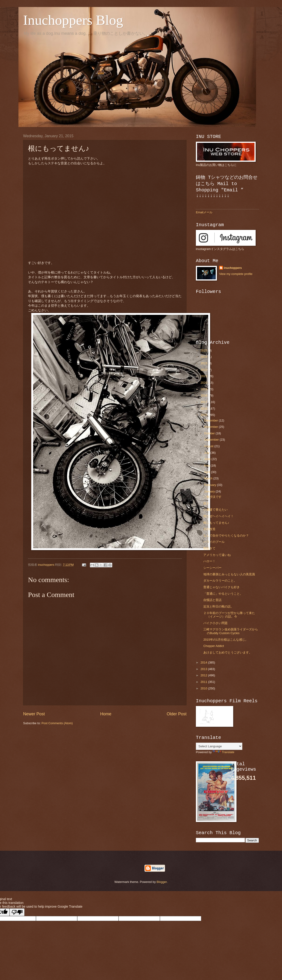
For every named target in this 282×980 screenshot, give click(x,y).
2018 (204, 395)
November (211, 427)
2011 (204, 682)
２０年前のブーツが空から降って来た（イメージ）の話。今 (229, 615)
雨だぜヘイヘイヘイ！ (219, 516)
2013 (204, 669)
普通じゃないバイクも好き (222, 587)
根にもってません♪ (216, 523)
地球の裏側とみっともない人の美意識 (229, 574)
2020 (204, 383)
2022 (204, 370)
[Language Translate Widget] (219, 746)
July (207, 453)
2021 (204, 376)
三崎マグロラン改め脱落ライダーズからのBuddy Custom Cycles (231, 631)
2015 (204, 415)
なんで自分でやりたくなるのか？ (226, 536)
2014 (204, 662)
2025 (204, 350)
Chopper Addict (214, 646)
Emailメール (204, 212)
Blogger (162, 882)
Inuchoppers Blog (73, 20)
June (208, 459)
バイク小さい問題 (215, 623)
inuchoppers (233, 268)
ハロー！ (209, 561)
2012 (204, 675)
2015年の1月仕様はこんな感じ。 (226, 640)
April (207, 472)
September (212, 440)
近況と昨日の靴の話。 (219, 606)
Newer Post (34, 714)
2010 (204, 688)
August (209, 446)
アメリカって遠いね (217, 555)
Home (106, 714)
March (209, 478)
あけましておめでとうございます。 (228, 652)
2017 (204, 402)
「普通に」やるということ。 (223, 594)
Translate (224, 752)
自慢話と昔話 (212, 600)
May (207, 465)
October (210, 433)
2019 (204, 389)
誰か (206, 503)
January (210, 491)
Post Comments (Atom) (57, 723)
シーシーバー (212, 568)
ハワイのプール (214, 542)
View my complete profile (236, 274)
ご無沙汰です (212, 497)
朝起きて (209, 548)
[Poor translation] (17, 912)
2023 (204, 363)
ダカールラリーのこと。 (220, 581)
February (210, 485)
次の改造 (209, 529)
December (211, 420)
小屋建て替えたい (215, 510)
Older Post (177, 714)
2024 (204, 357)
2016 (204, 409)
